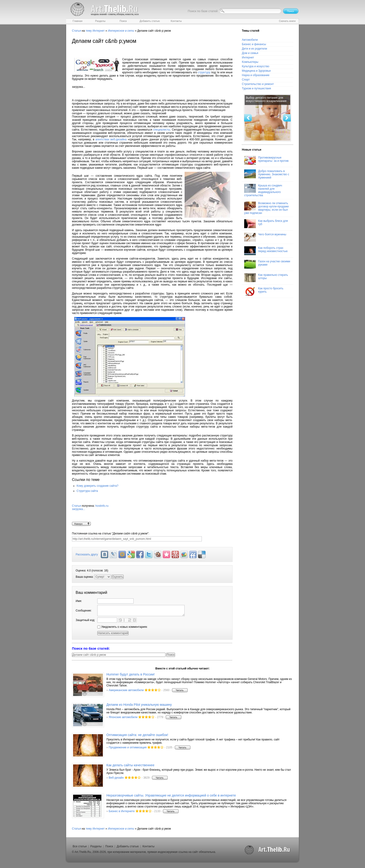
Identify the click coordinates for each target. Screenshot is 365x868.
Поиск (109, 846)
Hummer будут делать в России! (130, 674)
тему (89, 31)
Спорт (246, 80)
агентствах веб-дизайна (111, 139)
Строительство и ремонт (258, 84)
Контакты (149, 846)
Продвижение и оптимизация (128, 747)
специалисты (162, 130)
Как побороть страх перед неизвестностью (266, 251)
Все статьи (80, 846)
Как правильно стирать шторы (266, 278)
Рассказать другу (87, 554)
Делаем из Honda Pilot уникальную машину (139, 705)
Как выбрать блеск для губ (266, 224)
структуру (204, 72)
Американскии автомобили (126, 690)
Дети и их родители (254, 49)
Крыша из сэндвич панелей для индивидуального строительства (263, 190)
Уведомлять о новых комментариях (122, 627)
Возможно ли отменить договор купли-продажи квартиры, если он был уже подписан (266, 208)
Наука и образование (256, 75)
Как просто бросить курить (264, 291)
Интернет (98, 31)
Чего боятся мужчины (265, 237)
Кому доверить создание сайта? (97, 486)
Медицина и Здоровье (256, 71)
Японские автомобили (123, 717)
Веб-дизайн (116, 778)
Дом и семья (250, 53)
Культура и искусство (256, 66)
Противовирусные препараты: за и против (266, 160)
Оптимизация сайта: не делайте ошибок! (137, 735)
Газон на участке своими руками (267, 264)
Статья (76, 31)
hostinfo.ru (152, 513)
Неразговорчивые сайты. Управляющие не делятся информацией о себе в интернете (171, 795)
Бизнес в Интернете (122, 811)
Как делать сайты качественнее (130, 765)
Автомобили (250, 40)
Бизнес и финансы (254, 44)
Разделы (96, 846)
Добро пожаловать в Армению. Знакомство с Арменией (267, 174)
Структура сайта (87, 491)
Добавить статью (128, 846)
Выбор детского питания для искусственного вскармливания (266, 99)
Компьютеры (250, 62)
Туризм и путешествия (256, 88)
